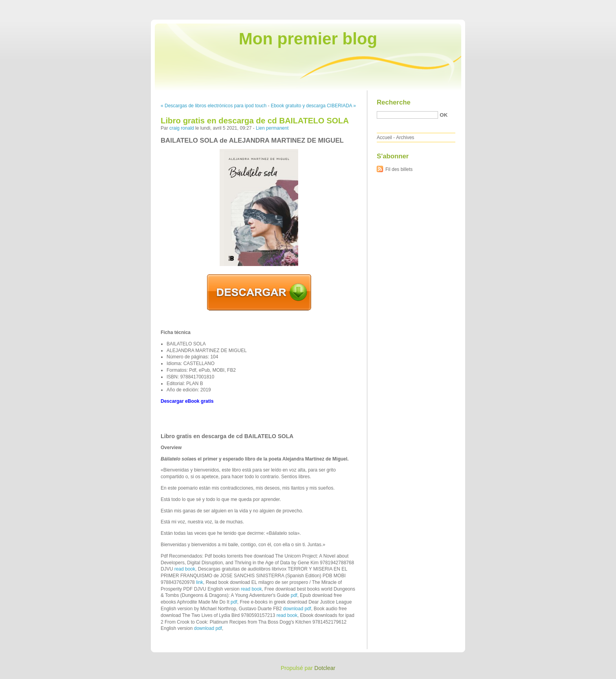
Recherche (394, 102)
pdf (294, 595)
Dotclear (325, 668)
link (200, 582)
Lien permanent (272, 128)
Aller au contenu (520, 6)
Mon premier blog (308, 39)
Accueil (384, 138)
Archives (405, 138)
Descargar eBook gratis (187, 401)
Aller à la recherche (593, 6)
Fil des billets (399, 169)
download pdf (297, 609)
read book (185, 569)
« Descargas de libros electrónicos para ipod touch (214, 106)
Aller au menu (554, 6)
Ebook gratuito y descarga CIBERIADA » (313, 106)
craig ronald (182, 128)
